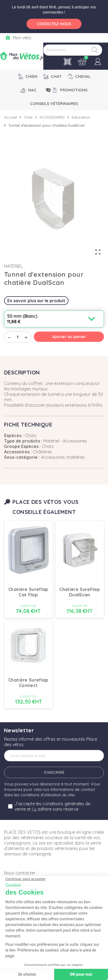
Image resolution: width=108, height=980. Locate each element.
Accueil (10, 117)
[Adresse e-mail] (54, 756)
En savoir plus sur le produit (36, 301)
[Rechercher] (73, 50)
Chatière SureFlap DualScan (80, 592)
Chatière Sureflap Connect (28, 683)
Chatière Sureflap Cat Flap (28, 592)
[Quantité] (18, 337)
